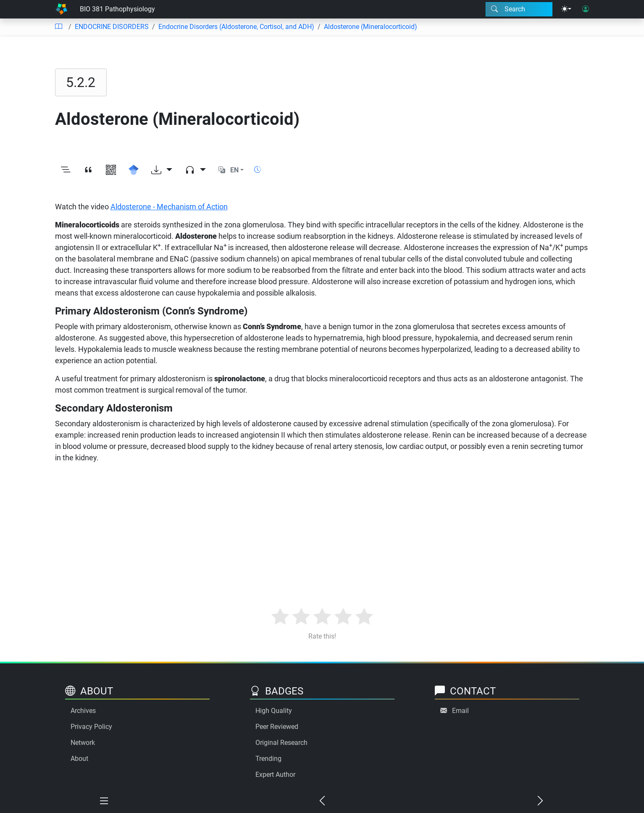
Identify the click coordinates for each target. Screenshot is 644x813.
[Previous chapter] (322, 801)
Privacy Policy (91, 727)
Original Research (281, 743)
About (79, 759)
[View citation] (88, 170)
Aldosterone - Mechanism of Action (169, 207)
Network (83, 743)
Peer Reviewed (277, 727)
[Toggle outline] (66, 170)
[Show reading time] (258, 170)
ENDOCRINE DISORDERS (112, 27)
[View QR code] (111, 170)
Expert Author (275, 775)
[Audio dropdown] (195, 170)
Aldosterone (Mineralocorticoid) (371, 27)
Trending (268, 759)
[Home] (61, 9)
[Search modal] (519, 9)
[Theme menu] (566, 9)
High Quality (274, 711)
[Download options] (162, 170)
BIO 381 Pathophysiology (117, 9)
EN (234, 170)
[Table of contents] (58, 27)
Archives (83, 711)
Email (460, 711)
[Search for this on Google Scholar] (134, 170)
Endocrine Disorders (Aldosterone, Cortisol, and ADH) (236, 27)
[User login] (586, 9)
